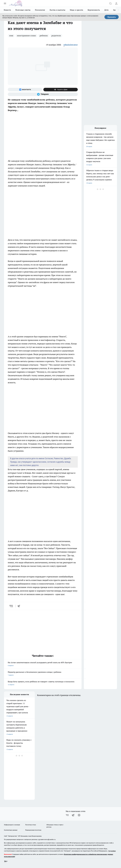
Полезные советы (23, 10)
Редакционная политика (33, 830)
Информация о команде (12, 825)
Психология (40, 10)
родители (56, 36)
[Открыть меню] (5, 3)
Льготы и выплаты (57, 10)
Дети (106, 10)
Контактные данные (11, 830)
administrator (71, 45)
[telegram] (19, 606)
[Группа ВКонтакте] (25, 90)
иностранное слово (26, 36)
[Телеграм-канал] (43, 94)
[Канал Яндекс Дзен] (61, 90)
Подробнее (112, 851)
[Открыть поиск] (110, 3)
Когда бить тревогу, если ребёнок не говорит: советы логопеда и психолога (43, 683)
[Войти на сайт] (116, 3)
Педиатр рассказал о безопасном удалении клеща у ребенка (43, 674)
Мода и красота (77, 10)
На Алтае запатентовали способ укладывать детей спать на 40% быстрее (43, 664)
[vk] (11, 606)
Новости (7, 10)
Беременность (94, 10)
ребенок (44, 36)
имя (11, 36)
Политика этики (31, 825)
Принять (112, 17)
